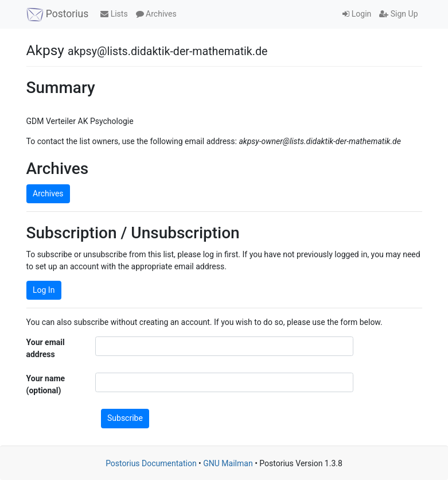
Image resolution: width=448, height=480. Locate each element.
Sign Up (398, 14)
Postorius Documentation (151, 463)
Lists (114, 14)
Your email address (46, 348)
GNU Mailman (228, 463)
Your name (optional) (46, 384)
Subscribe (125, 418)
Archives (156, 14)
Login (357, 14)
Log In (44, 290)
